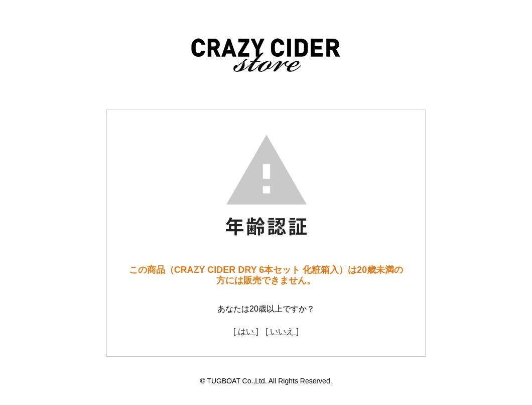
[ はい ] (246, 331)
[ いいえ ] (282, 331)
